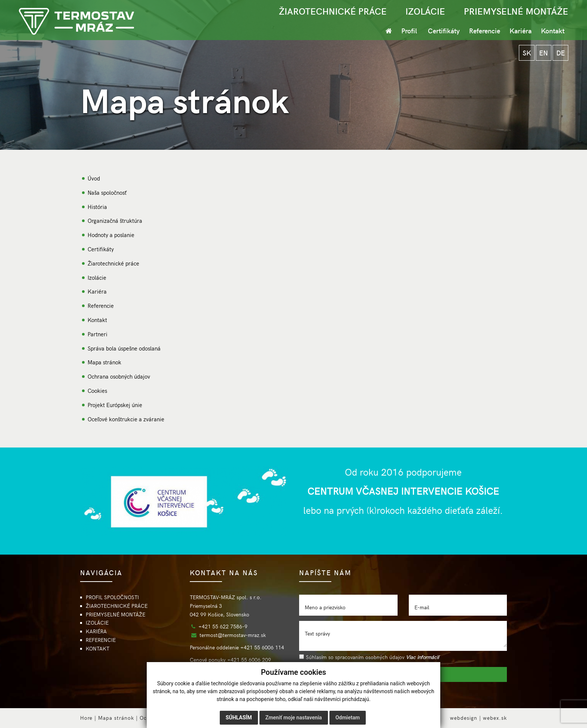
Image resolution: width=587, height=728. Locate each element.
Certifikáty (444, 31)
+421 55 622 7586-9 (223, 626)
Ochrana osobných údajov (119, 376)
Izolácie (97, 277)
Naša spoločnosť (107, 192)
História (97, 207)
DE (561, 53)
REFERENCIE (101, 640)
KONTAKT (98, 648)
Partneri (98, 334)
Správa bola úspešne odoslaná (124, 348)
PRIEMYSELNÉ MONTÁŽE (516, 11)
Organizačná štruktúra (115, 220)
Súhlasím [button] (239, 718)
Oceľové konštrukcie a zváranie (126, 419)
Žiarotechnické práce (113, 263)
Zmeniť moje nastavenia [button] (294, 718)
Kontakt (553, 31)
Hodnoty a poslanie (111, 235)
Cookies (97, 390)
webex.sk (495, 718)
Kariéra (521, 31)
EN (544, 53)
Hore (86, 718)
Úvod (94, 178)
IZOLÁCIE (425, 11)
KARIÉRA (96, 631)
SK (527, 53)
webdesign (464, 718)
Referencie (485, 31)
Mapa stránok (104, 362)
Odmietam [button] (348, 718)
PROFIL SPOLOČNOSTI (112, 597)
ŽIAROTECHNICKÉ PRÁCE (333, 11)
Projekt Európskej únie (115, 405)
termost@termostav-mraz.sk (233, 635)
